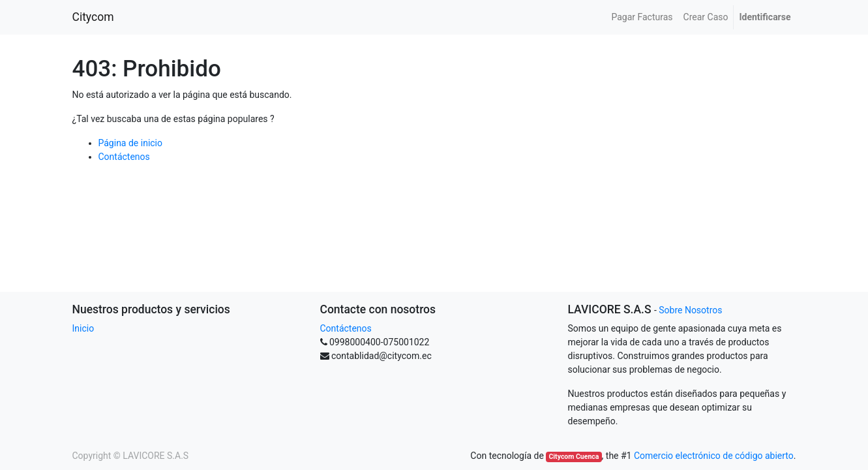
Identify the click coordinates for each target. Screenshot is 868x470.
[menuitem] (642, 17)
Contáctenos (124, 157)
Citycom (93, 17)
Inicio (83, 328)
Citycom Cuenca (574, 457)
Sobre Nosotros (690, 310)
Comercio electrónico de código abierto (714, 456)
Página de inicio (131, 143)
